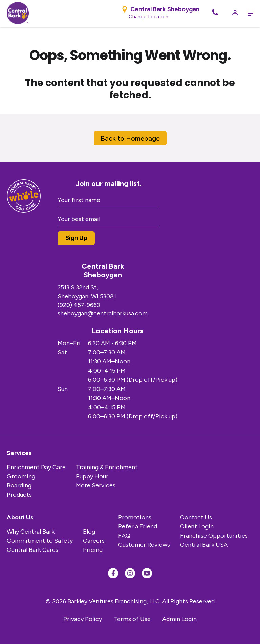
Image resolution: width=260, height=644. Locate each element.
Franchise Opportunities (214, 536)
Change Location (148, 17)
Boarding (19, 485)
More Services (96, 485)
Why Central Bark (31, 532)
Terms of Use (132, 619)
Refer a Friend (138, 526)
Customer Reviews (144, 545)
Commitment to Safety (40, 541)
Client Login (197, 526)
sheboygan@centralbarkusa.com (103, 313)
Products (19, 495)
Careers (94, 541)
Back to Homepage (130, 138)
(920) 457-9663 (79, 305)
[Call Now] (215, 13)
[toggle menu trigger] (249, 13)
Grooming (21, 476)
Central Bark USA (204, 545)
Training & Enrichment (107, 467)
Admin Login (179, 619)
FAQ (124, 536)
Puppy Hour (92, 476)
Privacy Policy (83, 619)
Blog (89, 532)
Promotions (135, 517)
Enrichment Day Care (36, 467)
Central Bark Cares (32, 550)
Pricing (93, 550)
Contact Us (196, 517)
